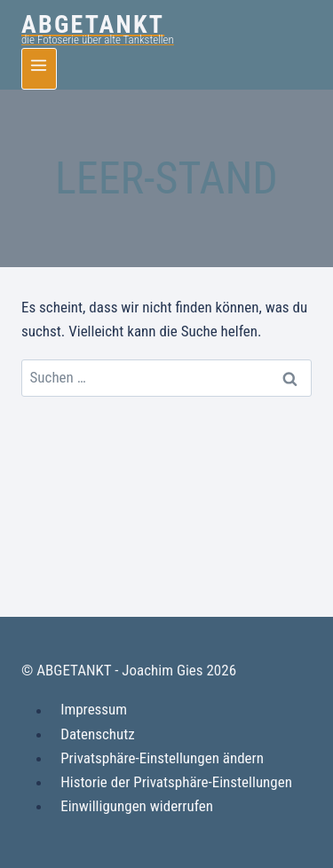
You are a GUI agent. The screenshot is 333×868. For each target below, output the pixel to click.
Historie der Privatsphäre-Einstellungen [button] (176, 782)
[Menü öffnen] (39, 69)
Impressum (94, 710)
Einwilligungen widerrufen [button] (137, 806)
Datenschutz (98, 734)
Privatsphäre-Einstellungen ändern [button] (162, 758)
